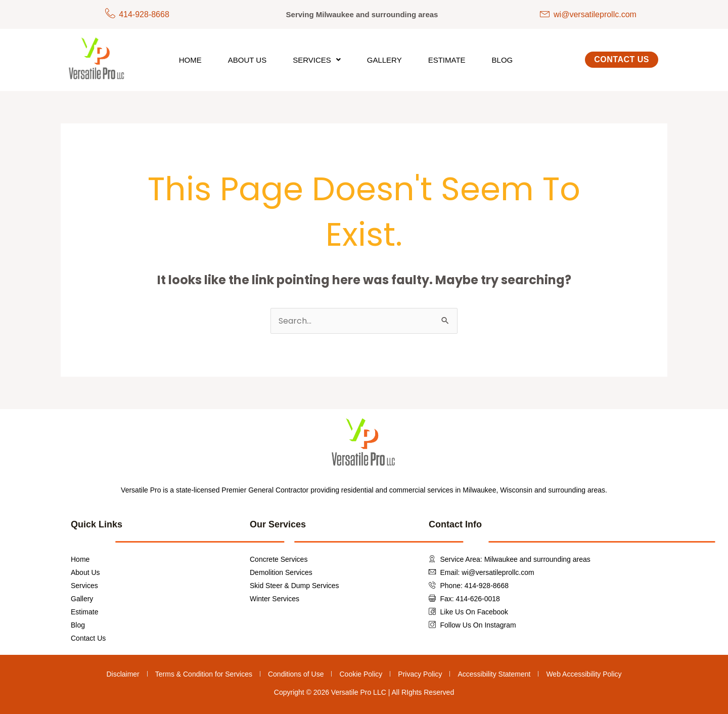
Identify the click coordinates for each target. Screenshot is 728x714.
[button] (317, 60)
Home (190, 60)
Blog (503, 60)
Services (317, 60)
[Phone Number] (136, 14)
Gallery (384, 60)
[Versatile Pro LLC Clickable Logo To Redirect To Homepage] (97, 60)
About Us (247, 60)
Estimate (447, 60)
